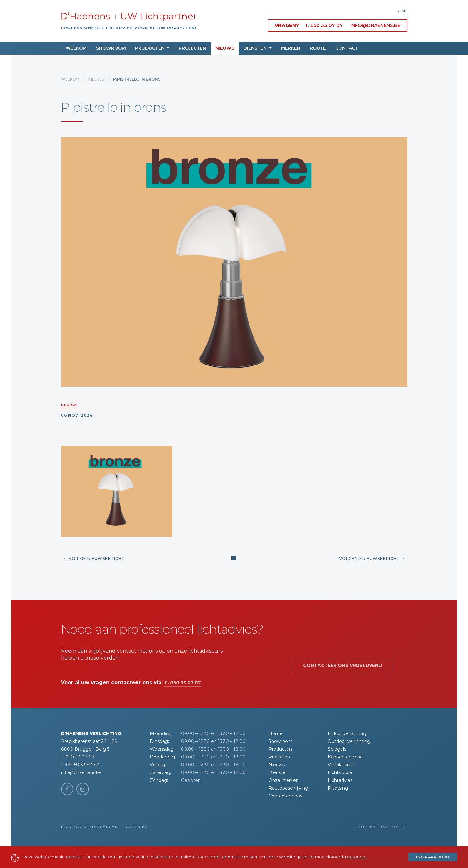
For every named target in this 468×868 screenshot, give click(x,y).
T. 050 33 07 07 (324, 25)
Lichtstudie (340, 772)
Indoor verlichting (347, 733)
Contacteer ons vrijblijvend (343, 665)
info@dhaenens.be (375, 25)
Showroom (111, 48)
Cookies (137, 827)
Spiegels (337, 749)
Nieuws (225, 48)
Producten (280, 749)
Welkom (76, 48)
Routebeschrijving (288, 788)
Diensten (278, 772)
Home (276, 733)
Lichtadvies (340, 780)
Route (318, 48)
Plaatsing (338, 788)
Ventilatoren (341, 765)
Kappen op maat (346, 757)
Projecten (192, 48)
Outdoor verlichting (349, 741)
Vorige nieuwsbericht (94, 559)
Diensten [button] (256, 48)
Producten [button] (150, 48)
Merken (291, 48)
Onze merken (284, 780)
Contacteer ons (285, 796)
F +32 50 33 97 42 (80, 765)
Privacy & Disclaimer (90, 827)
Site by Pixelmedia (383, 827)
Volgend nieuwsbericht (372, 559)
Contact (347, 48)
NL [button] (404, 11)
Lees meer (356, 857)
